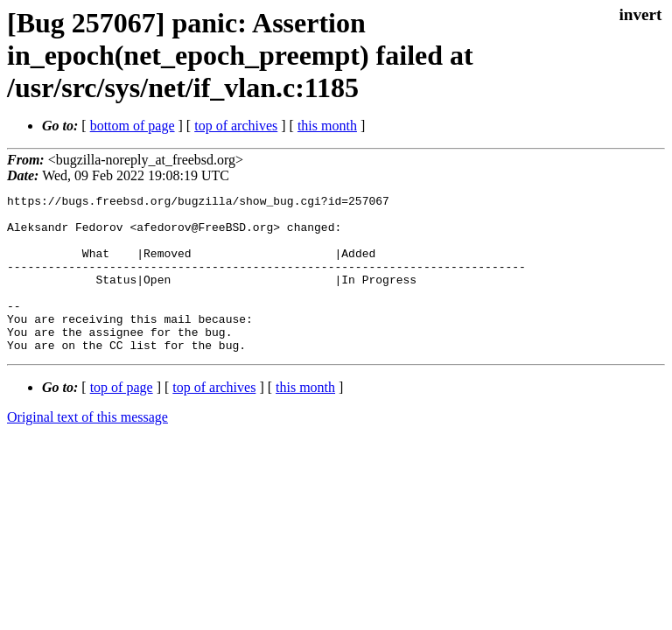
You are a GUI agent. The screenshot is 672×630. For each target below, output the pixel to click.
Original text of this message (87, 448)
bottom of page (133, 126)
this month (327, 126)
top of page (122, 419)
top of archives (236, 126)
